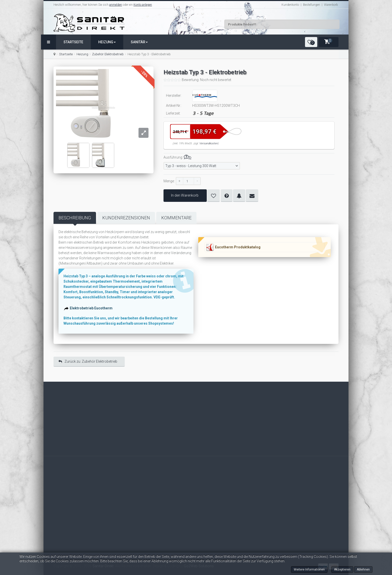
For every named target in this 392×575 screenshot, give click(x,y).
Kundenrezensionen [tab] (126, 218)
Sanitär (139, 42)
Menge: (169, 181)
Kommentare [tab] (176, 218)
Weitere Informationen (309, 569)
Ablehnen (363, 569)
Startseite (73, 42)
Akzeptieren (342, 569)
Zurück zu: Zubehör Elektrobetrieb (88, 361)
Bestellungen (311, 5)
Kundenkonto (290, 5)
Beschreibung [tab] (75, 218)
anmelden (116, 5)
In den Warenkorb (185, 195)
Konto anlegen (143, 5)
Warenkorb (331, 5)
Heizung (107, 42)
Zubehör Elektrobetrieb (108, 54)
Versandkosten (208, 143)
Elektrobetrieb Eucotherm (92, 309)
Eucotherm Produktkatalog (238, 247)
